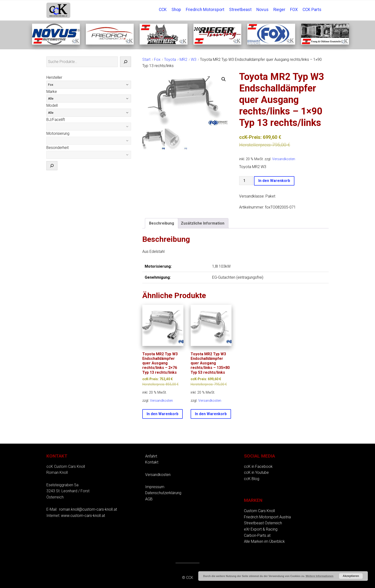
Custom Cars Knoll (259, 511)
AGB (149, 499)
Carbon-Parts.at (257, 535)
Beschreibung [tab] (162, 223)
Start (146, 59)
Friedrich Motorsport (205, 10)
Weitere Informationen (320, 576)
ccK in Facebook (258, 466)
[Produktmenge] (246, 181)
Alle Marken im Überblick (264, 541)
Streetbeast (240, 10)
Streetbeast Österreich (263, 523)
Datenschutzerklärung (163, 493)
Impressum (155, 487)
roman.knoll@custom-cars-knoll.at (88, 509)
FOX (294, 10)
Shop (176, 10)
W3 (194, 59)
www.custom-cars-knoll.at (83, 516)
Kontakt (152, 462)
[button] (224, 79)
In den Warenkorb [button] (163, 414)
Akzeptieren (351, 576)
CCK (163, 10)
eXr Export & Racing (261, 529)
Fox (157, 59)
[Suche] (126, 62)
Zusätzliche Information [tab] (203, 223)
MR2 (183, 59)
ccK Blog (252, 479)
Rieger (279, 10)
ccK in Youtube (256, 472)
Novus (262, 10)
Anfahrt (151, 456)
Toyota (170, 59)
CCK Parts (312, 10)
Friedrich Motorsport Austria (267, 517)
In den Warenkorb (274, 181)
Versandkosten (284, 159)
